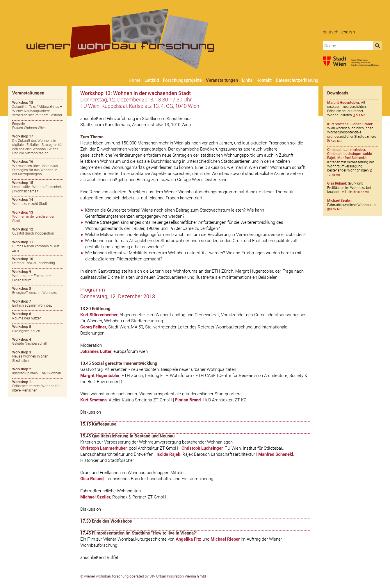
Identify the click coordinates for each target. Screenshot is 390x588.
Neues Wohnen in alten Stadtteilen (30, 356)
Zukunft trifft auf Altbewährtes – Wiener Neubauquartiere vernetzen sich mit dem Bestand (37, 109)
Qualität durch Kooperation (33, 231)
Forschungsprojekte (182, 80)
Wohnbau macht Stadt (30, 202)
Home (135, 80)
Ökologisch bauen (26, 329)
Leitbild (152, 80)
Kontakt (264, 80)
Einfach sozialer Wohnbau (32, 303)
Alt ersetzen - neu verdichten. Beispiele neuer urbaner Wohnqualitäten (347, 109)
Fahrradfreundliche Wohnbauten (352, 205)
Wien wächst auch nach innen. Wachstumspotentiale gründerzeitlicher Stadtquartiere (352, 133)
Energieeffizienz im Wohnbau (35, 291)
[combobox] (348, 46)
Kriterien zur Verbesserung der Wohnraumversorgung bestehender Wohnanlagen (351, 162)
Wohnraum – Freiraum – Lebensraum (32, 276)
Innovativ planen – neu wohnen (37, 371)
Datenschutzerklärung (297, 80)
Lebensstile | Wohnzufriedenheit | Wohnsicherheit (37, 187)
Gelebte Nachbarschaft (30, 342)
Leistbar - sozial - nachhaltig (34, 261)
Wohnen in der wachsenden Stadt (34, 217)
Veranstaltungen (222, 80)
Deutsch (331, 32)
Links (247, 80)
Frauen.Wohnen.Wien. (29, 126)
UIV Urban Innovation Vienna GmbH (179, 576)
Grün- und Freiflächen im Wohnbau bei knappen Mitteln (349, 188)
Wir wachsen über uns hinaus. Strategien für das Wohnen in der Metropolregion (35, 168)
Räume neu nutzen (27, 316)
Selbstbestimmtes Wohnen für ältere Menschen (36, 386)
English (348, 32)
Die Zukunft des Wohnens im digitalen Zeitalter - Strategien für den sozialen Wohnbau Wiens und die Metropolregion (37, 145)
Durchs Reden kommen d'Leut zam (36, 246)
